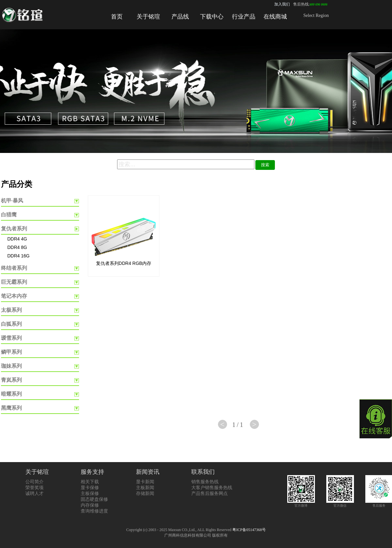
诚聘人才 (34, 493)
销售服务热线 (205, 482)
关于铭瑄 (148, 17)
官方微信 (340, 504)
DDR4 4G (17, 239)
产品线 (180, 17)
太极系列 (11, 310)
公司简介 (34, 482)
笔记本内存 (14, 296)
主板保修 (90, 493)
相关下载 (90, 482)
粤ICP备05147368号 (249, 530)
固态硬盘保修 (94, 499)
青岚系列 (11, 380)
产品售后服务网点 (210, 493)
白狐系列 (11, 324)
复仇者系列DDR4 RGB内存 (124, 263)
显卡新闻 (145, 482)
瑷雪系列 (11, 338)
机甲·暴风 (12, 201)
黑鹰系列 (11, 408)
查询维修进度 (94, 511)
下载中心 (212, 17)
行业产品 (244, 17)
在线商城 (275, 17)
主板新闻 (145, 488)
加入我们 (282, 4)
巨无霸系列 (14, 282)
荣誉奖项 (34, 488)
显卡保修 (90, 488)
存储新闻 (145, 493)
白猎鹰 (9, 215)
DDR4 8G (17, 247)
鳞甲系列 (11, 352)
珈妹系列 (11, 366)
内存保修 (90, 505)
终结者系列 (14, 268)
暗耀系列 (11, 394)
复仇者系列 (14, 229)
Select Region (316, 15)
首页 (117, 17)
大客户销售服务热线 (212, 488)
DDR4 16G (19, 256)
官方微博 (301, 504)
